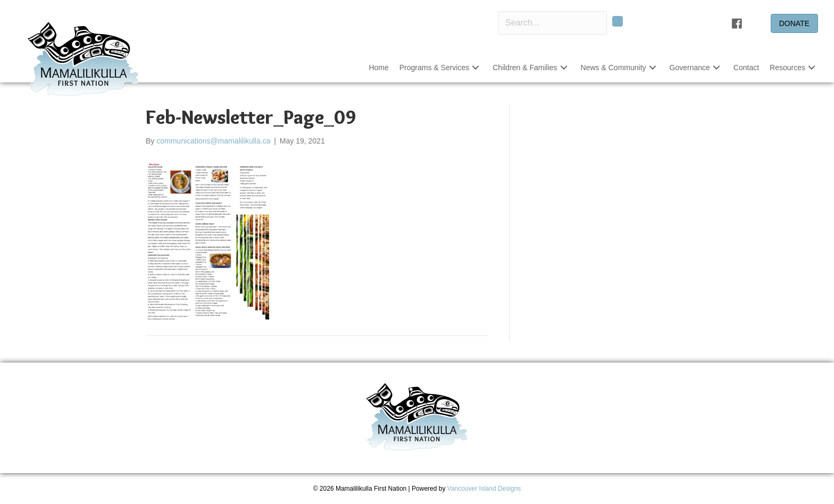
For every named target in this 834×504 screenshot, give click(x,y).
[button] (618, 21)
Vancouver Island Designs (484, 489)
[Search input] (553, 23)
